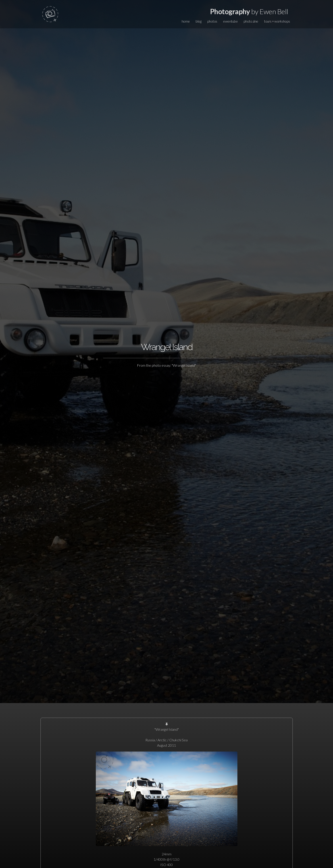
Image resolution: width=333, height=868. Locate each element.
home (186, 21)
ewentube (230, 21)
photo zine (251, 21)
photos (212, 21)
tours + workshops (277, 21)
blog (198, 21)
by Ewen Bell (249, 11)
